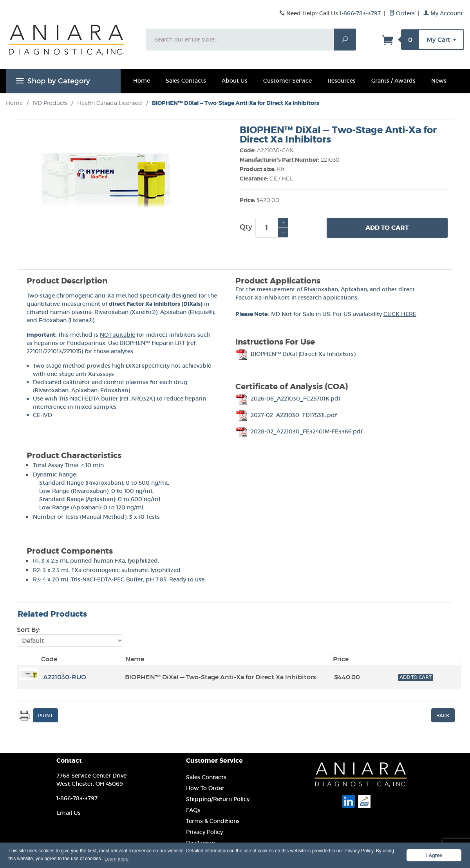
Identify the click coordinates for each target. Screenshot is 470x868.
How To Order (205, 788)
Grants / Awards (393, 81)
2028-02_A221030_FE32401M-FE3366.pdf (299, 431)
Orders (402, 13)
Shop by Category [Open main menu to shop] (52, 82)
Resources (342, 81)
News (439, 81)
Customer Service (287, 81)
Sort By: (29, 630)
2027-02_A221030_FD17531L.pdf (286, 415)
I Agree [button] (434, 855)
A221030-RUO (65, 677)
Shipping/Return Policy (218, 799)
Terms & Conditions (213, 821)
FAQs (193, 810)
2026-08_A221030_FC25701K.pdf (288, 399)
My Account (443, 13)
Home (142, 81)
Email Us (69, 813)
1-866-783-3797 (360, 13)
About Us (235, 81)
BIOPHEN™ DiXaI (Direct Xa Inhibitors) (296, 354)
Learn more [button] (117, 859)
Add (387, 228)
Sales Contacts (186, 81)
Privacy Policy (204, 832)
